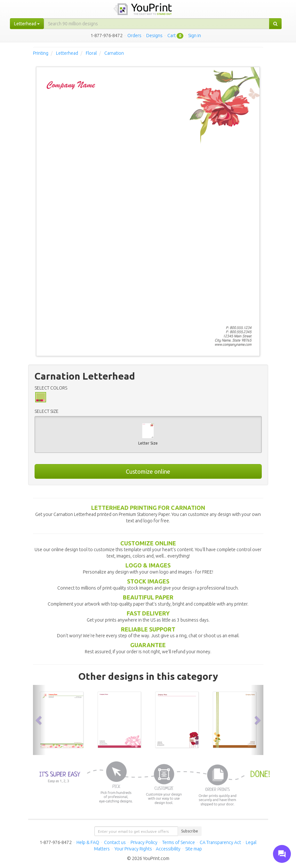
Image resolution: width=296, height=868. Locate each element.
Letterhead (67, 53)
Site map (194, 849)
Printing (41, 53)
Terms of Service (179, 842)
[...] (157, 24)
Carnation (114, 53)
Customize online (148, 471)
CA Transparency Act (220, 842)
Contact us (115, 842)
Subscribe (190, 831)
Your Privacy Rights (133, 849)
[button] (39, 720)
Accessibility (168, 849)
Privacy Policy (144, 842)
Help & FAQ (88, 842)
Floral (91, 53)
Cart (172, 36)
